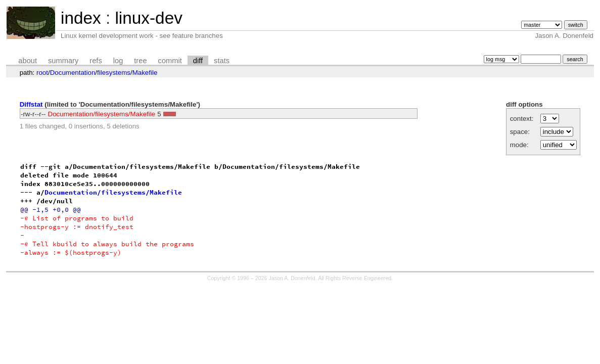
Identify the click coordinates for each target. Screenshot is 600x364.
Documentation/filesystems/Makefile (102, 114)
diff (198, 61)
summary (63, 61)
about (28, 61)
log (118, 61)
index (81, 18)
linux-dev (148, 18)
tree (140, 61)
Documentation (73, 73)
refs (96, 61)
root (42, 73)
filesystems (114, 73)
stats (222, 61)
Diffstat (31, 104)
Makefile (145, 73)
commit (170, 61)
